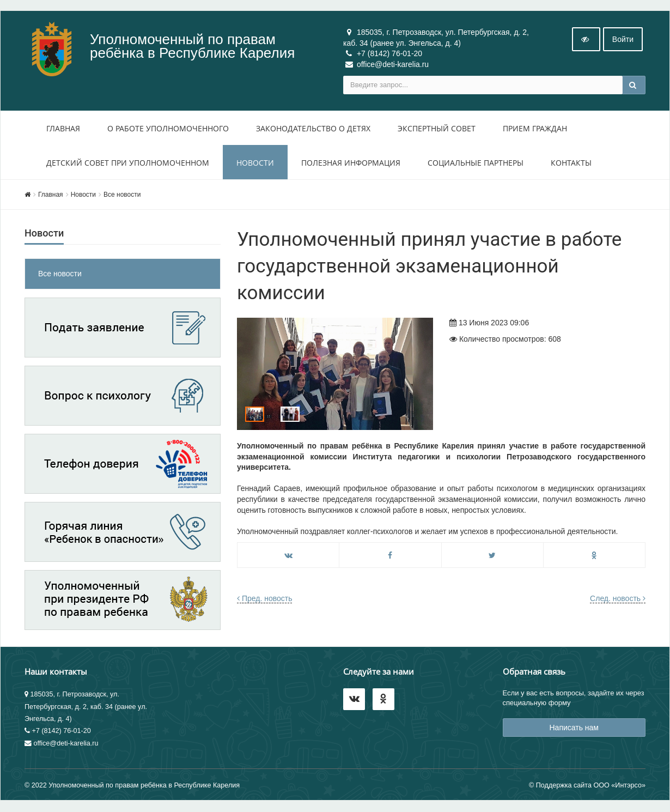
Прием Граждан (535, 128)
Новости (255, 163)
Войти (623, 40)
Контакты (571, 163)
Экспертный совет (437, 128)
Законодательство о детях (313, 128)
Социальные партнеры (476, 163)
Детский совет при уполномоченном (128, 163)
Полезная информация (351, 163)
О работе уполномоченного (168, 128)
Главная (63, 128)
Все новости (122, 195)
